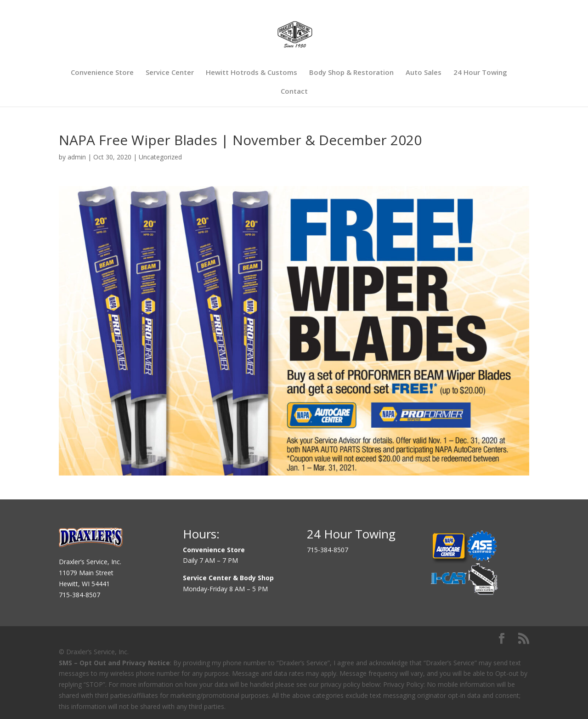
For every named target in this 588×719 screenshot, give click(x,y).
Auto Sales (424, 73)
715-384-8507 (79, 595)
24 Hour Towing (480, 73)
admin (77, 157)
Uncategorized (160, 157)
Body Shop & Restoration (351, 73)
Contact (294, 92)
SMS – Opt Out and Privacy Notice (114, 663)
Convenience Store (102, 73)
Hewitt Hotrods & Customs (252, 73)
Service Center (170, 73)
